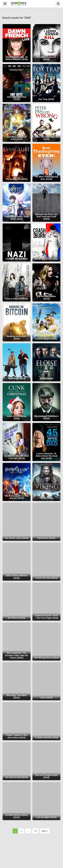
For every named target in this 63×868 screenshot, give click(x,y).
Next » (45, 831)
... (28, 831)
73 (35, 831)
